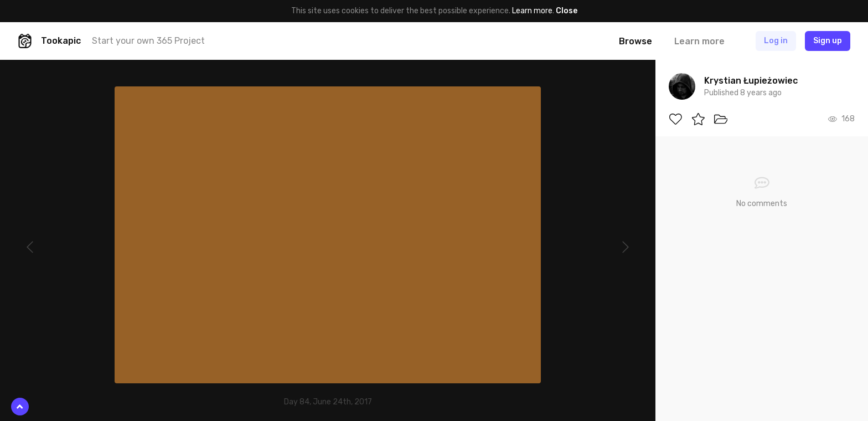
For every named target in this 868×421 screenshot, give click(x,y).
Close (567, 11)
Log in (776, 41)
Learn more (532, 11)
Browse (635, 41)
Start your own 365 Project (148, 41)
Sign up (828, 41)
